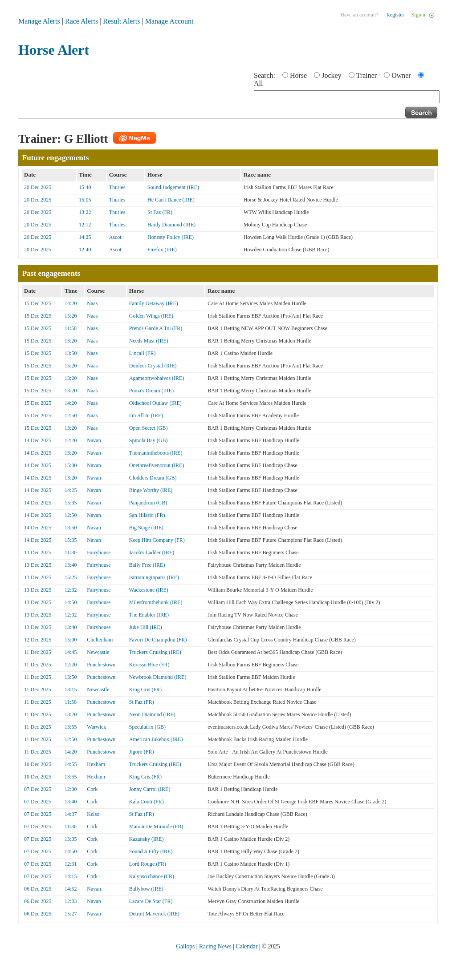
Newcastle (98, 652)
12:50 (71, 415)
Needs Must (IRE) (149, 341)
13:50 (71, 353)
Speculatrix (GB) (147, 727)
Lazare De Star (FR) (151, 901)
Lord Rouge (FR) (148, 864)
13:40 (71, 565)
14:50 (71, 602)
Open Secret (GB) (149, 428)
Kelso (93, 814)
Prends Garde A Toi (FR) (156, 328)
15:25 (71, 577)
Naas (92, 303)
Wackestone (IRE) (149, 590)
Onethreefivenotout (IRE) (157, 465)
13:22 (85, 212)
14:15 (71, 876)
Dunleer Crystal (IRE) (153, 366)
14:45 (71, 652)
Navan (94, 440)
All (258, 83)
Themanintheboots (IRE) (156, 453)
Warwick (96, 727)
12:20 (71, 440)
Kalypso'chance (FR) (152, 876)
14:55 (71, 764)
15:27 (71, 914)
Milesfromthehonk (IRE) (156, 602)
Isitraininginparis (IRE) (154, 577)
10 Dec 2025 (38, 764)
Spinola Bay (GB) (149, 440)
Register (395, 15)
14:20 (71, 303)
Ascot (115, 237)
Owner (401, 75)
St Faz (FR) (160, 212)
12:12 (85, 225)
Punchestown (101, 665)
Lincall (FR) (142, 353)
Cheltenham (100, 640)
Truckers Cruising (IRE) (155, 652)
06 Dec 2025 (38, 889)
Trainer (367, 75)
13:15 (71, 690)
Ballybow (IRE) (146, 889)
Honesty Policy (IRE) (171, 237)
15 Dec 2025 (38, 303)
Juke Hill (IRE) (146, 627)
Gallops (185, 946)
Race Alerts (81, 21)
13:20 (71, 341)
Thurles (117, 187)
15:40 (85, 187)
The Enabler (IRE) (149, 615)
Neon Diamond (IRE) (152, 714)
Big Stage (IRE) (146, 528)
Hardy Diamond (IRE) (171, 225)
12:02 (71, 615)
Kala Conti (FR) (147, 802)
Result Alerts (121, 21)
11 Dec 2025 (38, 652)
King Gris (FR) (145, 690)
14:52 (71, 889)
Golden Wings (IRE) (151, 316)
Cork (92, 789)
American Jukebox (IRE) (156, 739)
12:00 (71, 789)
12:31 (71, 864)
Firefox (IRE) (162, 250)
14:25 (85, 237)
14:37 (71, 814)
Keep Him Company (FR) (157, 540)
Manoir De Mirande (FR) (156, 827)
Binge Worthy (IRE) (151, 490)
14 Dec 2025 (38, 440)
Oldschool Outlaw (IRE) (155, 403)
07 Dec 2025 (38, 789)
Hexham (96, 764)
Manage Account (169, 21)
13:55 (71, 727)
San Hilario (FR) (147, 515)
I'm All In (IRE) (146, 415)
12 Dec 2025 (38, 640)
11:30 (71, 553)
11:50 (71, 328)
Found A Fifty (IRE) (151, 851)
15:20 (71, 316)
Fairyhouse (99, 553)
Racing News (215, 946)
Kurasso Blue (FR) (149, 665)
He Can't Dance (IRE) (171, 200)
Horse (298, 75)
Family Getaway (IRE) (154, 303)
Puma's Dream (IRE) (151, 391)
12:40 (85, 250)
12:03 (71, 901)
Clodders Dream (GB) (153, 478)
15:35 (71, 503)
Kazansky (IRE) (147, 839)
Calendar (246, 946)
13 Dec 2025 (38, 553)
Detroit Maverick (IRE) (154, 914)
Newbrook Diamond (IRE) (158, 677)
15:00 (71, 465)
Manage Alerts (39, 21)
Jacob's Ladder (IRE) (152, 553)
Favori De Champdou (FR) (158, 640)
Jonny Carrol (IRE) (150, 789)
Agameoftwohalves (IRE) (157, 378)
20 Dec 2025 (38, 187)
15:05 (85, 200)
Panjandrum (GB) (148, 503)
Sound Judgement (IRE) (173, 187)
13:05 (71, 839)
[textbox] (347, 97)
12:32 (71, 590)
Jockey (331, 75)
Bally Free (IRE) (147, 565)
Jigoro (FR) (142, 752)
